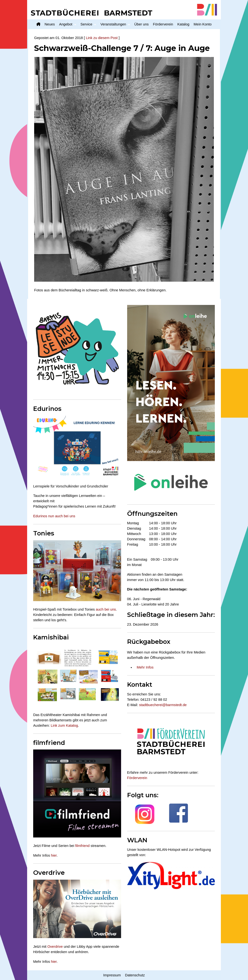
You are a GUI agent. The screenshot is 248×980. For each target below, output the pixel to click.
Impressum (112, 975)
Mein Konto (203, 24)
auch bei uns (106, 609)
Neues (50, 24)
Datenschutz (135, 975)
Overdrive (55, 947)
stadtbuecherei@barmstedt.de (163, 705)
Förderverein (163, 24)
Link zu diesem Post (102, 38)
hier (54, 855)
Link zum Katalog (64, 725)
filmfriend (82, 846)
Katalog (183, 24)
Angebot (66, 24)
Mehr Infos (145, 667)
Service (86, 24)
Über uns (141, 24)
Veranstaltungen (113, 24)
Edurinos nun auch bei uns (54, 516)
